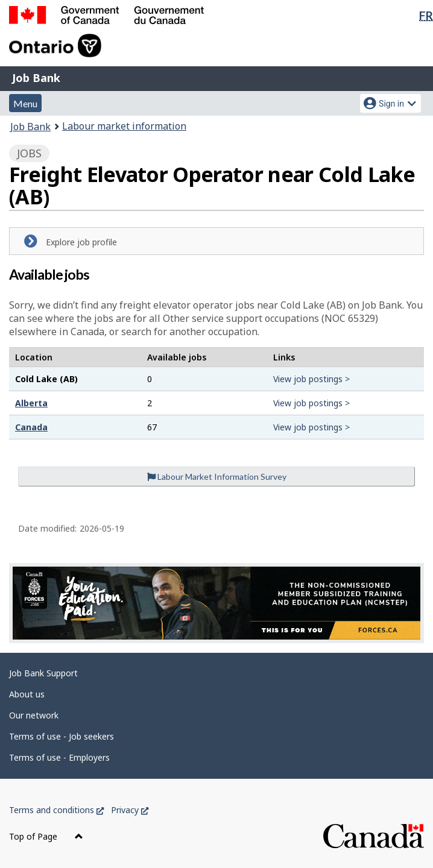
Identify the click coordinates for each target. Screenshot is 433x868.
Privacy (130, 810)
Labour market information (124, 126)
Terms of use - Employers (59, 757)
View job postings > (311, 379)
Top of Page (46, 836)
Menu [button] (25, 103)
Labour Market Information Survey (217, 476)
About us (27, 694)
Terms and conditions (56, 810)
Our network (34, 715)
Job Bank (36, 78)
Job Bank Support (43, 673)
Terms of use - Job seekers (62, 736)
